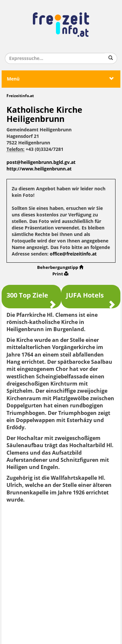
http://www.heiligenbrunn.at (39, 169)
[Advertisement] (61, 571)
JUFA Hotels (91, 298)
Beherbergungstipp (60, 267)
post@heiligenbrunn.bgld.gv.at (41, 162)
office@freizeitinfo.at (73, 254)
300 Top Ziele (31, 298)
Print (60, 274)
